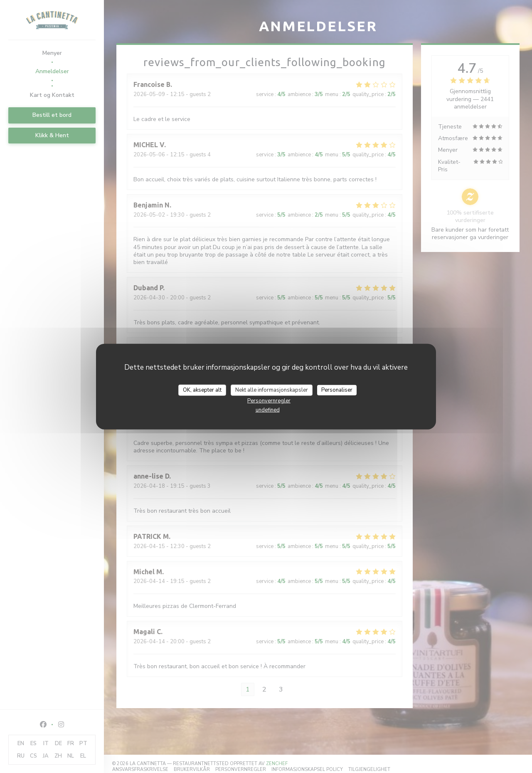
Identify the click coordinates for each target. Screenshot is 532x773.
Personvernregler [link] (269, 401)
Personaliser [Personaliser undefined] (337, 390)
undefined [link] (268, 410)
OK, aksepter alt (202, 390)
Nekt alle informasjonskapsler (272, 390)
